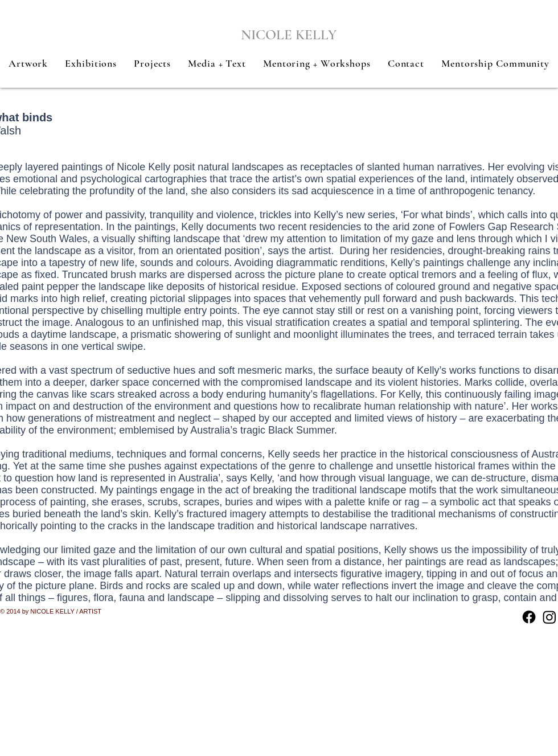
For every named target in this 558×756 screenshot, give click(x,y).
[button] (28, 63)
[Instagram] (549, 617)
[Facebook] (529, 617)
